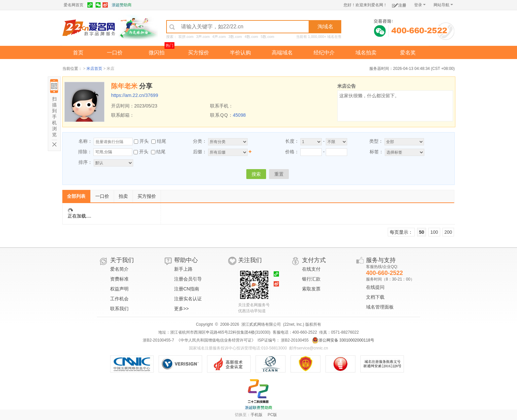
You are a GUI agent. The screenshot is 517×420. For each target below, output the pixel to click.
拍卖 (123, 196)
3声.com (203, 37)
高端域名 (282, 53)
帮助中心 (186, 260)
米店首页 (94, 69)
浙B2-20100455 (294, 340)
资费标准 (119, 279)
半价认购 (240, 53)
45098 (239, 115)
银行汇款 (311, 279)
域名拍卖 (366, 53)
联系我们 (119, 309)
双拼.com (186, 37)
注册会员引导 (188, 279)
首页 (78, 53)
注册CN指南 (187, 289)
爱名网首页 (74, 5)
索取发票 (311, 289)
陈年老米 (124, 86)
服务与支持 (381, 260)
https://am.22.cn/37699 (135, 95)
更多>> (181, 309)
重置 (279, 174)
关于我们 (122, 260)
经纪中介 (324, 53)
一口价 (115, 53)
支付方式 (314, 260)
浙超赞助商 (122, 5)
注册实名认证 (188, 299)
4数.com (251, 37)
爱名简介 (119, 269)
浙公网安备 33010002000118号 (343, 340)
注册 (399, 4)
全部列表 (76, 196)
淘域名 (325, 27)
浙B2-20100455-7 (158, 340)
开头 (144, 141)
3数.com (235, 37)
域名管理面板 (380, 307)
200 (448, 232)
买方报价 (198, 53)
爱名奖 (408, 53)
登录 (420, 5)
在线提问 (375, 287)
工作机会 (119, 299)
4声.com (219, 37)
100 (434, 232)
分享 (146, 86)
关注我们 (250, 260)
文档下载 (375, 297)
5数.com (268, 37)
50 (422, 232)
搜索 (256, 174)
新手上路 (183, 269)
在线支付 (311, 269)
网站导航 (443, 5)
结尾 (162, 141)
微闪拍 (157, 53)
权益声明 (119, 289)
